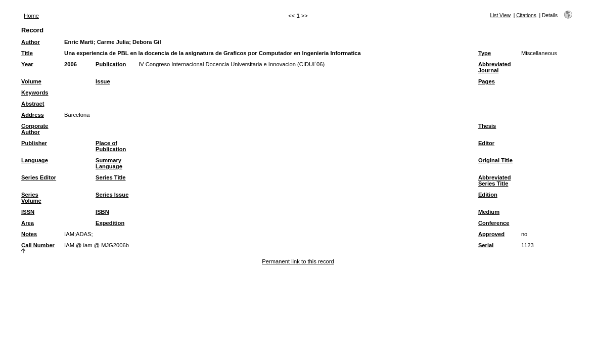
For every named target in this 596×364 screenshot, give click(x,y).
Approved (491, 234)
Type (485, 53)
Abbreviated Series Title (495, 180)
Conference (494, 223)
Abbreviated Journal (495, 67)
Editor (486, 143)
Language (35, 160)
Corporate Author (35, 129)
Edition (488, 195)
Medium (489, 212)
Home (31, 16)
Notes (29, 234)
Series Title (111, 177)
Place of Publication (111, 146)
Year (27, 64)
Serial (486, 245)
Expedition (110, 223)
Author (31, 42)
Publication (111, 64)
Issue (103, 81)
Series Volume (31, 198)
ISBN (102, 212)
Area (28, 223)
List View (500, 15)
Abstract (33, 104)
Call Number (38, 245)
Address (33, 115)
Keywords (35, 93)
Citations (526, 15)
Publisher (34, 143)
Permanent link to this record (298, 261)
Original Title (495, 160)
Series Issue (112, 195)
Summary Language (109, 163)
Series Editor (39, 177)
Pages (487, 81)
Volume (31, 81)
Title (27, 53)
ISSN (28, 212)
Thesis (487, 126)
